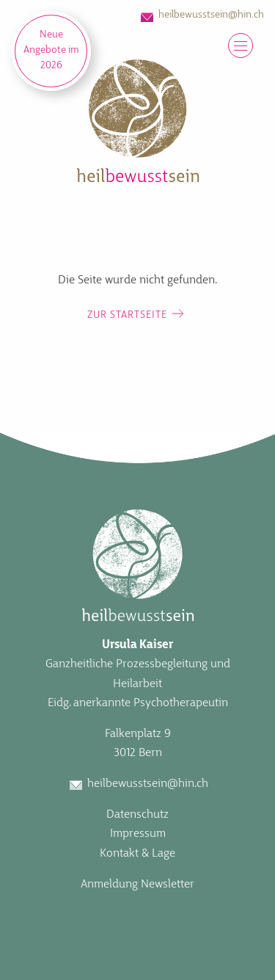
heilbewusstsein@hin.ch (211, 15)
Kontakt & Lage (137, 854)
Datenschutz (137, 815)
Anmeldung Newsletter (137, 885)
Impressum (138, 834)
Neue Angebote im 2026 (51, 50)
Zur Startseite (127, 315)
